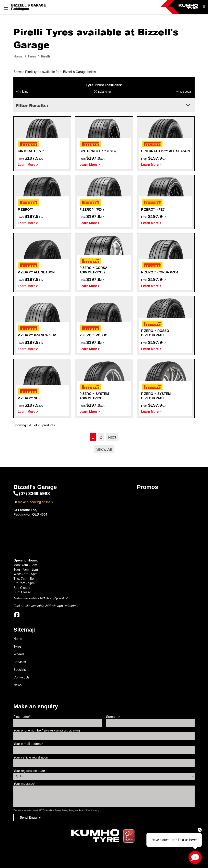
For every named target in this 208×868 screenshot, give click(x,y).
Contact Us (21, 677)
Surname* (113, 717)
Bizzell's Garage (29, 5)
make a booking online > (36, 502)
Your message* (24, 784)
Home (18, 639)
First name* (22, 717)
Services (20, 662)
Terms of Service (86, 810)
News (17, 685)
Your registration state (29, 771)
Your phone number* (47, 730)
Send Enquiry (30, 818)
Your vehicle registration (31, 757)
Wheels (19, 654)
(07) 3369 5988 (32, 494)
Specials (19, 670)
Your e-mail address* (28, 744)
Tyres (17, 646)
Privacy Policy (68, 810)
